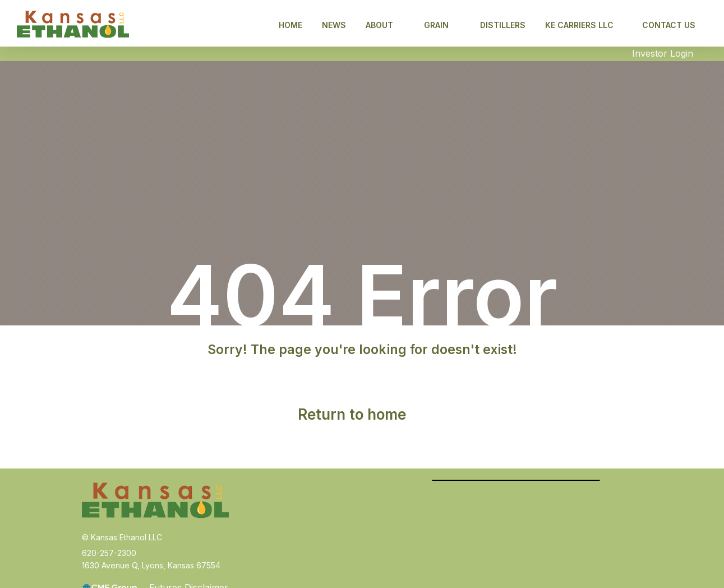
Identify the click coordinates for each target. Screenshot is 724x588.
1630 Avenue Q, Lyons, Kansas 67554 (151, 565)
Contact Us (669, 25)
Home (290, 25)
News (334, 25)
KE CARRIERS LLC (585, 25)
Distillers (503, 25)
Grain (442, 25)
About (385, 25)
